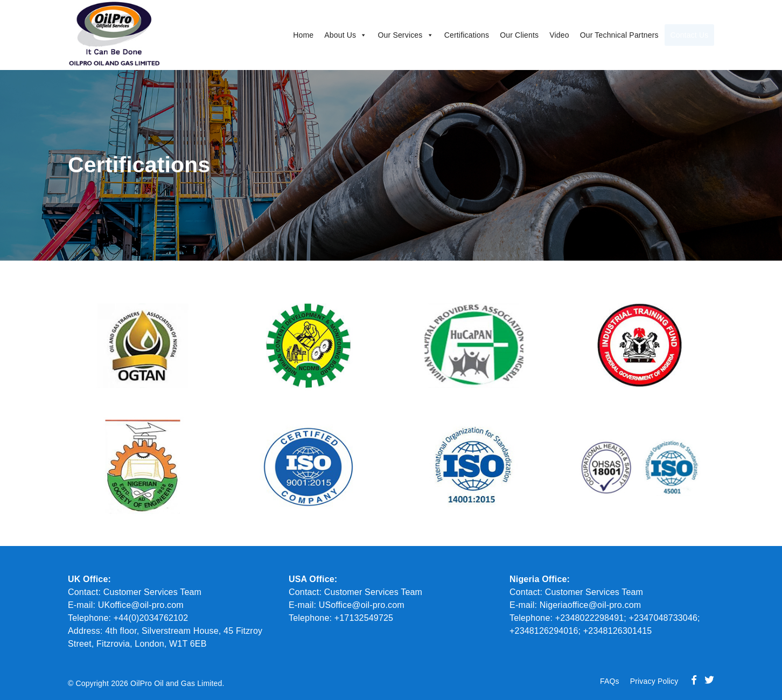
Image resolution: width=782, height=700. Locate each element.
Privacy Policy (654, 681)
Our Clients (499, 35)
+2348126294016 (544, 631)
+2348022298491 (590, 618)
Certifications (446, 35)
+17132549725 (362, 618)
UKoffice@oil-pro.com (141, 605)
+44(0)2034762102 (151, 618)
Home (283, 35)
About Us (325, 35)
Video (539, 35)
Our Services (385, 35)
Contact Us (684, 35)
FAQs (610, 681)
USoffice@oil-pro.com (362, 605)
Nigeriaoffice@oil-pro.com (591, 605)
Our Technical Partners (599, 35)
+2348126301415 (618, 631)
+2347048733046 (664, 618)
